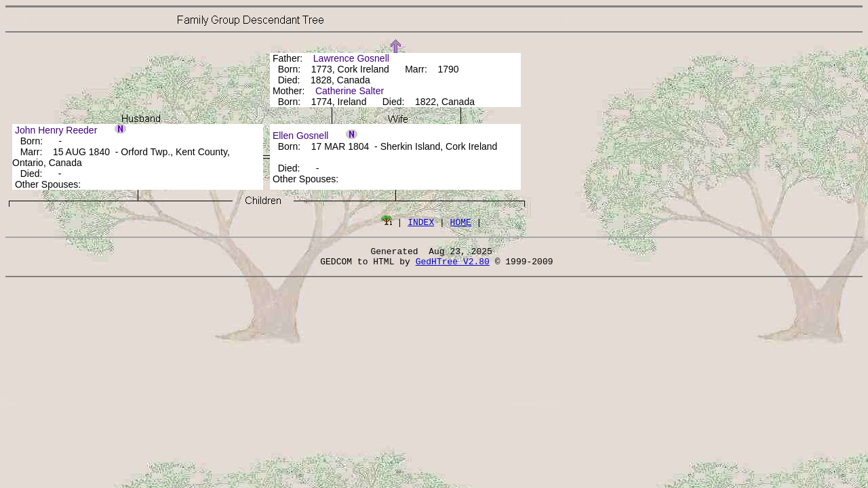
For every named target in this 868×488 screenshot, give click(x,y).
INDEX (421, 222)
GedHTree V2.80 (453, 265)
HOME (461, 222)
